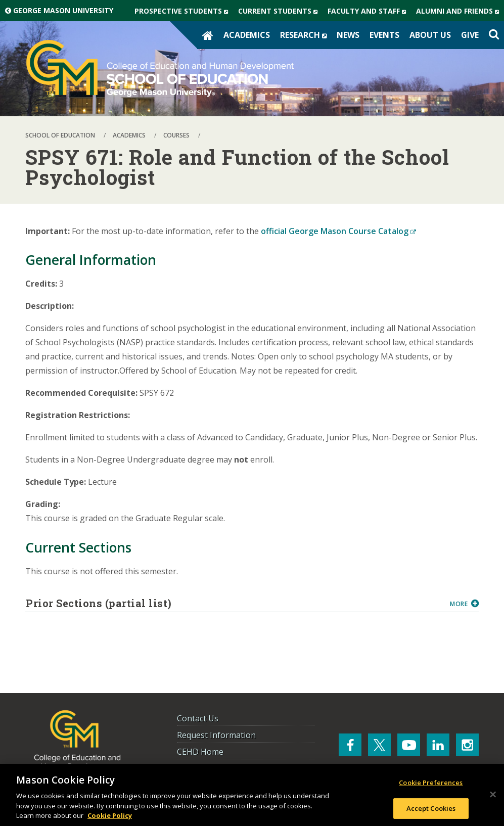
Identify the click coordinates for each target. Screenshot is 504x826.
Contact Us (198, 718)
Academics (247, 35)
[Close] (493, 795)
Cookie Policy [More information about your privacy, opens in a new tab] (110, 815)
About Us (430, 35)
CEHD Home (200, 752)
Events (384, 35)
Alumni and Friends (460, 11)
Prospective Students (184, 11)
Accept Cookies (431, 808)
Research (306, 35)
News (348, 35)
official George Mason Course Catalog (338, 231)
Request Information (216, 735)
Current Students (280, 11)
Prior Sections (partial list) (234, 603)
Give (470, 35)
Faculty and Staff (369, 11)
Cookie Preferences (431, 783)
